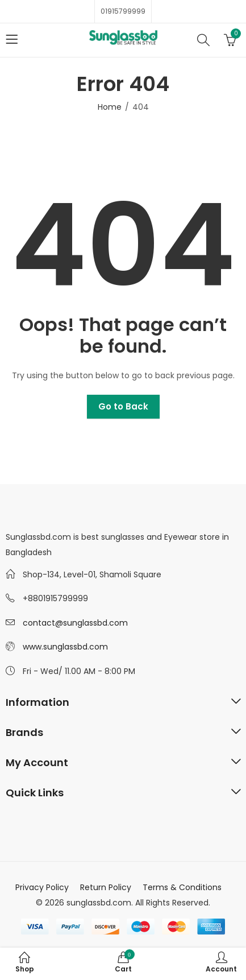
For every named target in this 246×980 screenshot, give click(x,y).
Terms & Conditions (182, 887)
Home (110, 107)
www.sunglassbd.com (65, 647)
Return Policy (106, 887)
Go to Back (123, 406)
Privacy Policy (42, 887)
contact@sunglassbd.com (75, 623)
